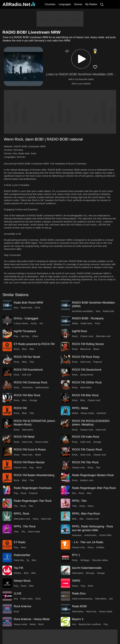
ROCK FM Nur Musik (27, 357)
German (21, 157)
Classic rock (87, 336)
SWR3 (76, 581)
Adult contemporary (82, 599)
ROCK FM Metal (24, 437)
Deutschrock (87, 375)
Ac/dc (34, 323)
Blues (96, 349)
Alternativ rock (103, 336)
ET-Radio (20, 542)
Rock (34, 153)
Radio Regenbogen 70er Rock (33, 501)
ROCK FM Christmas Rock (31, 382)
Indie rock (85, 442)
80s (74, 493)
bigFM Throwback (25, 331)
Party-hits (19, 560)
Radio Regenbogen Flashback (33, 488)
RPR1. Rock (21, 514)
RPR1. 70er (79, 501)
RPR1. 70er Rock (25, 526)
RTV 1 (76, 555)
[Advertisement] (60, 19)
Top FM (18, 568)
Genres (78, 4)
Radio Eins (79, 594)
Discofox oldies (100, 560)
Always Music (22, 581)
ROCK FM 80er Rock (85, 395)
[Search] (102, 4)
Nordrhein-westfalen (82, 311)
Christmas (27, 387)
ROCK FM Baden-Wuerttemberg (34, 475)
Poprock (98, 362)
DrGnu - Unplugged (26, 318)
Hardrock (101, 413)
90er (32, 349)
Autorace (77, 535)
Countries (50, 4)
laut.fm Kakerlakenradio (87, 568)
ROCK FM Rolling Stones (88, 344)
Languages (65, 4)
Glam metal (34, 532)
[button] (81, 59)
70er (32, 362)
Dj (28, 560)
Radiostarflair (22, 555)
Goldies (100, 547)
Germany (18, 150)
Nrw (15, 153)
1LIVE (18, 594)
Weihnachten (42, 387)
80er (24, 349)
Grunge (33, 400)
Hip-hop (25, 336)
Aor (41, 323)
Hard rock (85, 362)
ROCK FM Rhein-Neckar (29, 462)
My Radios (91, 4)
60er (31, 586)
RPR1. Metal (80, 408)
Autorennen (90, 535)
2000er (17, 573)
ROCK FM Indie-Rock (86, 437)
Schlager (85, 560)
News (75, 586)
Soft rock (27, 375)
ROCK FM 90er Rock (27, 395)
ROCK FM (20, 408)
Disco (91, 506)
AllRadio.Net (19, 4)
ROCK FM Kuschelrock (28, 370)
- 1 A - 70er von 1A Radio (88, 542)
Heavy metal (87, 413)
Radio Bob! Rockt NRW (28, 303)
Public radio (26, 599)
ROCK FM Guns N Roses (30, 450)
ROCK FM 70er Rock (85, 462)
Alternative (86, 387)
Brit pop (90, 573)
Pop (16, 336)
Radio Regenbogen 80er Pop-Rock (94, 488)
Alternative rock (22, 519)
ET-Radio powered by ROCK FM (34, 344)
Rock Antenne (22, 606)
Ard (16, 599)
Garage (101, 573)
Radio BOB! (79, 606)
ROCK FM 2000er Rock (87, 382)
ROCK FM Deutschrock (87, 370)
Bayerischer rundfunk (90, 624)
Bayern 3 (78, 619)
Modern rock (87, 480)
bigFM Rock (80, 331)
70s (16, 506)
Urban (35, 336)
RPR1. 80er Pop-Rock (86, 514)
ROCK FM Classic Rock (87, 450)
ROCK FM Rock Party (86, 357)
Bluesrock (85, 349)
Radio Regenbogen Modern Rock (93, 475)
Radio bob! (24, 153)
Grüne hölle (105, 535)
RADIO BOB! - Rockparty (88, 318)
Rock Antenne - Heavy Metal (32, 619)
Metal (75, 323)
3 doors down (21, 323)
